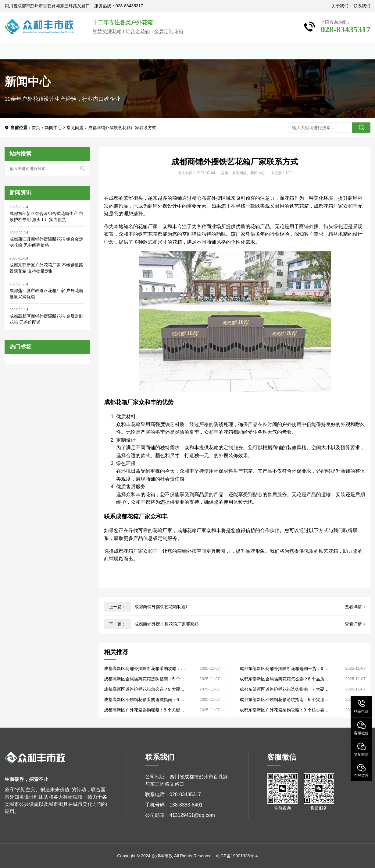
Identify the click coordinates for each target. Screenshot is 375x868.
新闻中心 (176, 51)
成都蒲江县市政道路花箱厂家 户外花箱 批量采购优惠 (46, 294)
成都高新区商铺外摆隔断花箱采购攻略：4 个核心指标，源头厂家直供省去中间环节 (144, 669)
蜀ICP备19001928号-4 (237, 856)
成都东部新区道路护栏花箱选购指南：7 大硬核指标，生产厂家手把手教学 (284, 689)
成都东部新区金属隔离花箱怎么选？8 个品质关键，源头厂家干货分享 (284, 679)
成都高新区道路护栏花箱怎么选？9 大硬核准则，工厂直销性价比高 (144, 689)
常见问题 (75, 128)
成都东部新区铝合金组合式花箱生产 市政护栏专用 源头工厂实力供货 (46, 217)
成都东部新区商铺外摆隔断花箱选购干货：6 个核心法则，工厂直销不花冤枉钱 (284, 669)
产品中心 (95, 51)
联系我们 (362, 6)
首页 (20, 51)
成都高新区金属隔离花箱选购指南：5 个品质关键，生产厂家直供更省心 (144, 679)
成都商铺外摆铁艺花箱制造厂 (162, 607)
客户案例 (136, 51)
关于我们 (340, 6)
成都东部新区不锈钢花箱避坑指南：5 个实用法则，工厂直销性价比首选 (284, 700)
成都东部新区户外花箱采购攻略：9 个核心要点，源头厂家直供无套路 (282, 710)
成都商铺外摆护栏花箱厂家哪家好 (166, 624)
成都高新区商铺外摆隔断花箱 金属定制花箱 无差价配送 (46, 319)
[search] (361, 128)
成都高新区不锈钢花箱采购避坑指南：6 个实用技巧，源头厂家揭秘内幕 (144, 700)
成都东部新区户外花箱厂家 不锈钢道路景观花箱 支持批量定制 (46, 268)
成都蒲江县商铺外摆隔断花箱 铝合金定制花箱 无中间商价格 (46, 242)
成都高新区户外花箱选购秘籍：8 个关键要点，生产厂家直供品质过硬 (144, 710)
